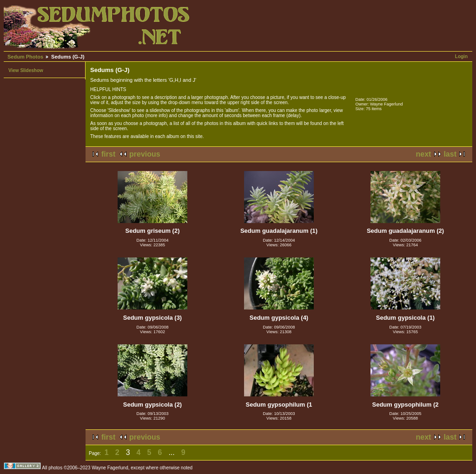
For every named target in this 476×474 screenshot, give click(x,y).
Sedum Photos (25, 57)
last (450, 154)
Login (461, 56)
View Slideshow (26, 70)
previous (145, 154)
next (424, 154)
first (108, 154)
